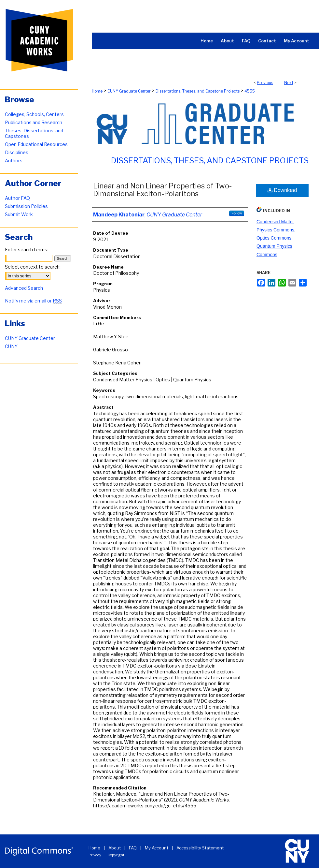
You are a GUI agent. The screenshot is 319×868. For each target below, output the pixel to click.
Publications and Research (34, 122)
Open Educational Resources (36, 144)
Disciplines (17, 152)
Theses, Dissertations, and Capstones (34, 133)
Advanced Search (24, 288)
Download (282, 190)
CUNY (11, 346)
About (115, 848)
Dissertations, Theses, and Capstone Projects (198, 91)
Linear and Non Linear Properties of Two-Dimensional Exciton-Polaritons (162, 190)
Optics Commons (274, 238)
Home (97, 91)
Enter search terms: (27, 250)
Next (289, 83)
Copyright (116, 855)
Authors (14, 161)
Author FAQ (17, 198)
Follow (237, 213)
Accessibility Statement (200, 848)
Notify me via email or (33, 301)
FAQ (133, 848)
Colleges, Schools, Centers (34, 114)
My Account (157, 848)
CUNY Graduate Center (129, 91)
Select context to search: (33, 267)
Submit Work (19, 214)
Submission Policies (26, 206)
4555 (250, 91)
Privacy (95, 855)
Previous (265, 83)
